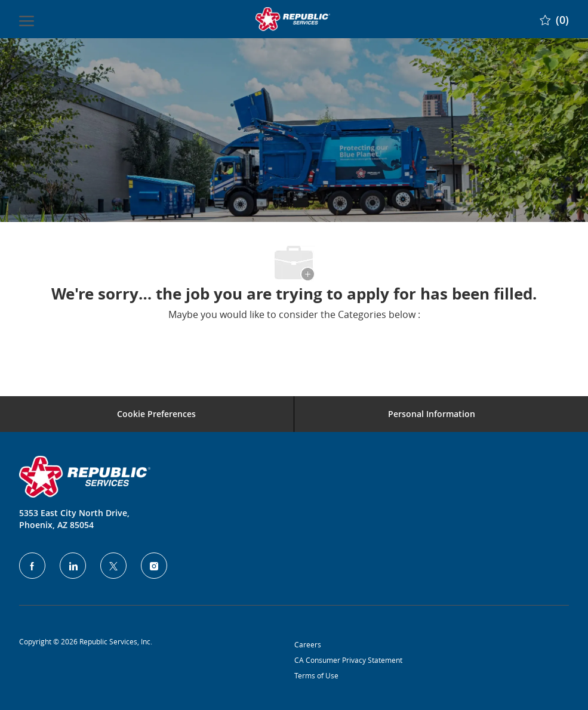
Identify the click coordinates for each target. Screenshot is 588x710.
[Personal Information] (432, 414)
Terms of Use (316, 675)
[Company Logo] (293, 19)
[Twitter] (113, 566)
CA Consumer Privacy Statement (348, 660)
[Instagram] (154, 566)
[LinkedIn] (73, 566)
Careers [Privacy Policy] (308, 644)
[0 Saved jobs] (554, 19)
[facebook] (32, 566)
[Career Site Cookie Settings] (156, 414)
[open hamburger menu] (27, 19)
